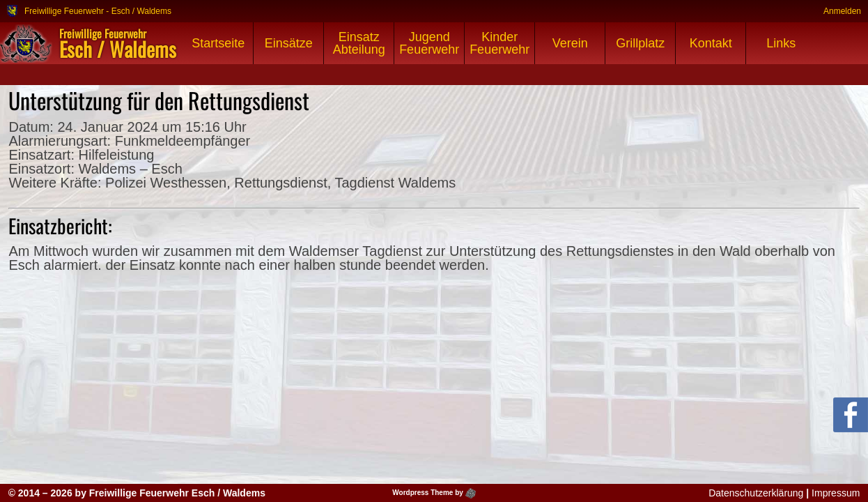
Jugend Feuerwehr (429, 43)
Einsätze (289, 43)
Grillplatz (640, 43)
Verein (570, 43)
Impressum (836, 493)
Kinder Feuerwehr (499, 43)
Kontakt (711, 43)
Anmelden (842, 11)
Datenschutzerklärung (756, 493)
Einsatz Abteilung (359, 43)
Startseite (218, 43)
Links (781, 43)
